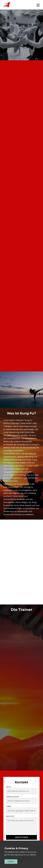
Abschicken (22, 837)
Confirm (11, 862)
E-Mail (8, 806)
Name (8, 787)
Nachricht (10, 816)
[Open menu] (38, 5)
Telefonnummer (13, 797)
